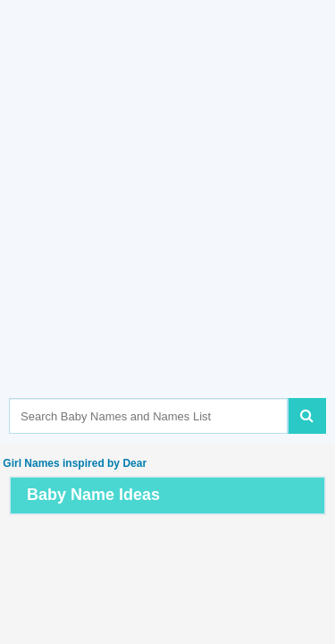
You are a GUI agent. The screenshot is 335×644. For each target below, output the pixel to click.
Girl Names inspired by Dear (73, 463)
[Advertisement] (167, 226)
